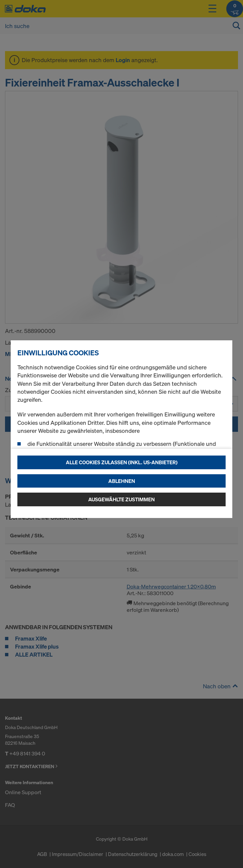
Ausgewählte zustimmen (121, 499)
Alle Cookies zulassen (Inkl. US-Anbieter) (122, 462)
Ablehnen (122, 481)
